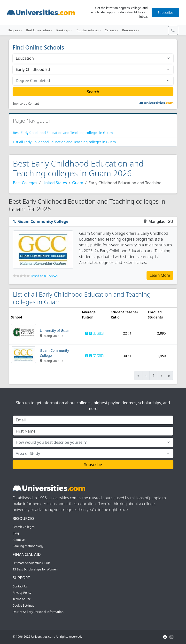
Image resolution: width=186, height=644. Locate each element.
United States (55, 183)
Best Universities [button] (38, 30)
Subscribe (165, 13)
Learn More (160, 275)
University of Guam (55, 330)
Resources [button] (129, 30)
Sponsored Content (26, 104)
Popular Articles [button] (87, 30)
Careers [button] (110, 30)
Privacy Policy (22, 593)
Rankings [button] (63, 30)
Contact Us (20, 586)
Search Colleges (24, 527)
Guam (78, 183)
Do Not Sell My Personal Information (38, 612)
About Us (19, 540)
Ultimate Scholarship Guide (32, 563)
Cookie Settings (23, 606)
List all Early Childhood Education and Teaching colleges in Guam (64, 142)
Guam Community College (43, 221)
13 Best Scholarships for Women (35, 569)
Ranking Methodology (28, 546)
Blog (16, 533)
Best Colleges (25, 183)
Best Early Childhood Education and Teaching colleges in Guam (63, 133)
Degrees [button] (14, 30)
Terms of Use (22, 599)
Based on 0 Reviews (44, 276)
